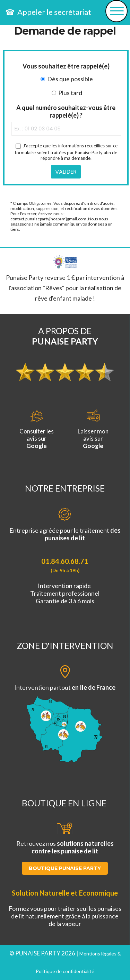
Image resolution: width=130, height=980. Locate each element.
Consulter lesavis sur (37, 429)
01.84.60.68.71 (65, 561)
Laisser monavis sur (93, 429)
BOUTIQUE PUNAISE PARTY (65, 868)
